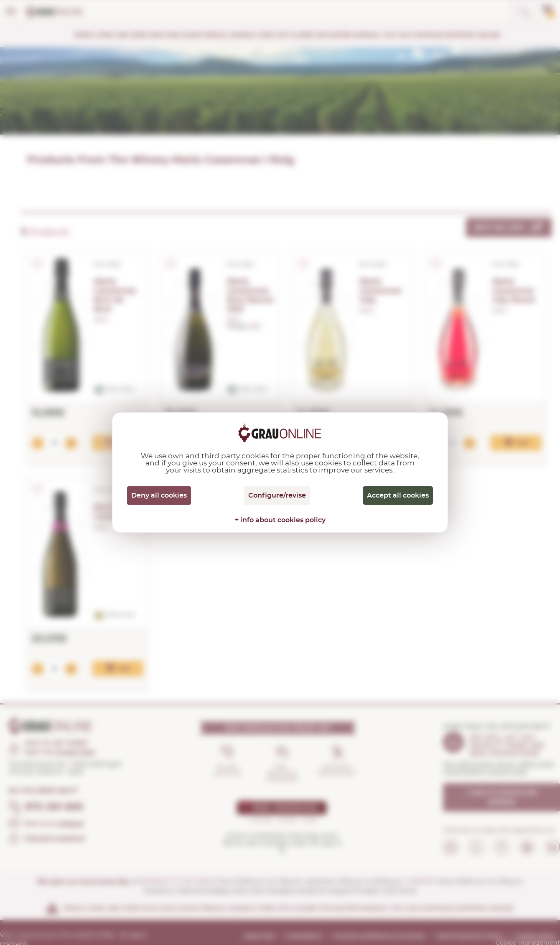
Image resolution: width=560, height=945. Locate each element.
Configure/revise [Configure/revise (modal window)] (277, 495)
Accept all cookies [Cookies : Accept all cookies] (398, 495)
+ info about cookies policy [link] (280, 520)
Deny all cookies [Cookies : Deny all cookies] (159, 495)
